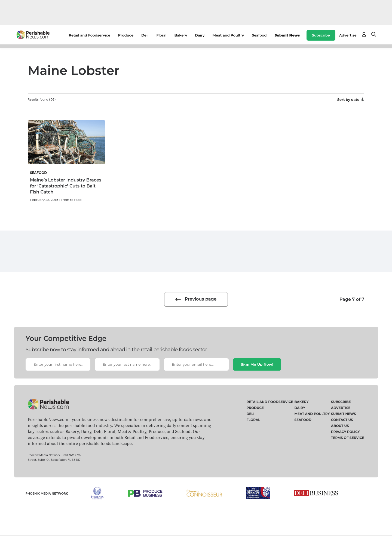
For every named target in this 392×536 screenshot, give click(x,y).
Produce (126, 35)
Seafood (259, 35)
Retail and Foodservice (90, 35)
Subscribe (321, 35)
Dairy (200, 35)
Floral (161, 35)
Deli (145, 35)
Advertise (348, 35)
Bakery (181, 35)
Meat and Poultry (228, 35)
